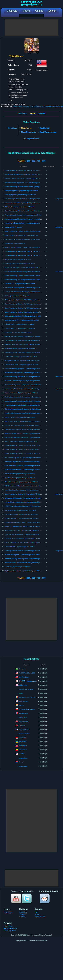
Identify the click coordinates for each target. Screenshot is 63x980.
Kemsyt (21, 762)
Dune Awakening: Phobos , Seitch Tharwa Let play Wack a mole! (28, 231)
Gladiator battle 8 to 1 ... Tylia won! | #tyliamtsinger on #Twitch (27, 433)
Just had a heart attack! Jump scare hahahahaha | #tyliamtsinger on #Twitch (32, 397)
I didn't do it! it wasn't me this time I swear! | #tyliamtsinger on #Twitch (29, 542)
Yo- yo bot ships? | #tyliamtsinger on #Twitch (21, 510)
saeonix (21, 705)
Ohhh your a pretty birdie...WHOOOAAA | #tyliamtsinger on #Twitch (29, 300)
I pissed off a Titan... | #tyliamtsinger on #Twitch (22, 365)
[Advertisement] (32, 28)
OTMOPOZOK (24, 729)
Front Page (8, 912)
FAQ (36, 912)
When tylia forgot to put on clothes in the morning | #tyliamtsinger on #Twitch (32, 462)
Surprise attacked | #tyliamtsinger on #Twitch (21, 348)
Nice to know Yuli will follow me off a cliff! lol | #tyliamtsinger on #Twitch (30, 389)
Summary (22, 113)
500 (44, 161)
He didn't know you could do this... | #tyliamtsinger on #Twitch (27, 344)
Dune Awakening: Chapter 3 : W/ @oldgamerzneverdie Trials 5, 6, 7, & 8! (31, 377)
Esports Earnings (10, 929)
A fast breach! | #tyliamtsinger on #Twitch (19, 324)
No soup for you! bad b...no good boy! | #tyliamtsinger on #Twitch (28, 530)
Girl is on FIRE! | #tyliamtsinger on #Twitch (20, 284)
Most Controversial (48, 132)
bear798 (22, 754)
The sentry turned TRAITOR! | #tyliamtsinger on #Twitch (25, 352)
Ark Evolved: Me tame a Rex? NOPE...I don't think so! (24, 502)
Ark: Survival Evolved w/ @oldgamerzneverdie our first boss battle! (28, 272)
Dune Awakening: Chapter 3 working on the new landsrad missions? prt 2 (31, 312)
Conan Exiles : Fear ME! (14, 227)
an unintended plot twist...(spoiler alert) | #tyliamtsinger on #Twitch (28, 401)
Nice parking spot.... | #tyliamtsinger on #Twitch (22, 191)
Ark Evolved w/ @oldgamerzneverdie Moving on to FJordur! (26, 174)
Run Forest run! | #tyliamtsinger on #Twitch (20, 478)
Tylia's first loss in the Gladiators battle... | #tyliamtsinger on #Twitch (29, 421)
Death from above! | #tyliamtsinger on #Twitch (21, 356)
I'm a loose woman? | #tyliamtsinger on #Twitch (22, 393)
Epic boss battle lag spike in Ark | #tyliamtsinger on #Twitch (26, 183)
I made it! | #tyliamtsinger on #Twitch (18, 567)
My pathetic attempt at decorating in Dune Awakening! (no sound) (28, 267)
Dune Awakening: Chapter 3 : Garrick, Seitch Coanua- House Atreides (30, 454)
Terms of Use (40, 917)
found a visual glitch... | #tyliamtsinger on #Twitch (22, 555)
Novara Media (24, 721)
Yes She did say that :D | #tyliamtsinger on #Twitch (23, 458)
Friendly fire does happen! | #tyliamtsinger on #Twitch (24, 336)
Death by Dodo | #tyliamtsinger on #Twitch (20, 263)
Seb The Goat (24, 677)
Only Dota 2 (23, 741)
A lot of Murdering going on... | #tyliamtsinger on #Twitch (25, 369)
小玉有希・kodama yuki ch (28, 681)
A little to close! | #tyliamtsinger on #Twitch (20, 328)
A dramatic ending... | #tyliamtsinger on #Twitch (22, 514)
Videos (22, 915)
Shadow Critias (24, 734)
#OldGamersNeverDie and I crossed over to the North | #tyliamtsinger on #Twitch (34, 486)
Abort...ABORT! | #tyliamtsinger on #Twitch (20, 474)
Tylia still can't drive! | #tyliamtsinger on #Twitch (22, 482)
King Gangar (23, 766)
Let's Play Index (10, 931)
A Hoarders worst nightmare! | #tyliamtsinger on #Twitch (25, 288)
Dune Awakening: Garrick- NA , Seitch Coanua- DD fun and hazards (29, 251)
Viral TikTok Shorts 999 (27, 673)
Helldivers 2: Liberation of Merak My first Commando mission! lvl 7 (28, 506)
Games (42, 113)
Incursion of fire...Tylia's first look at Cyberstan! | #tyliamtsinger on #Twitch (31, 563)
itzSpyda (22, 725)
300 (34, 161)
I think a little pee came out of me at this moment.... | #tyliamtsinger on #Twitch (33, 413)
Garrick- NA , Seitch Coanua (15, 243)
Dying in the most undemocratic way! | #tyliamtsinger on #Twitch (28, 340)
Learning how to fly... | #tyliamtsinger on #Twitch (22, 320)
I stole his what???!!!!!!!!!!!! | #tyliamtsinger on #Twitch (24, 538)
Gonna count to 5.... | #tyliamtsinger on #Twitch (22, 518)
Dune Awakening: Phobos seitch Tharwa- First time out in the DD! (28, 211)
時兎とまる (23, 717)
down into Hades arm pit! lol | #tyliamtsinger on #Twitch (24, 381)
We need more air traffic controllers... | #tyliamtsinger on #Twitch (28, 239)
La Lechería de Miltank (27, 709)
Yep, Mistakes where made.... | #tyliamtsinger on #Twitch (25, 490)
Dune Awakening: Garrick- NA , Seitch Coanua (21, 235)
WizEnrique (23, 746)
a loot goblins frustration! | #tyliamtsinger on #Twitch (23, 498)
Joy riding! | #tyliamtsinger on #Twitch (18, 259)
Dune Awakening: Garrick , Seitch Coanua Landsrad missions (27, 276)
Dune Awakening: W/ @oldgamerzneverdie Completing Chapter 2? (28, 280)
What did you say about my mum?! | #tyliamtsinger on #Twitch (27, 559)
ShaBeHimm (23, 758)
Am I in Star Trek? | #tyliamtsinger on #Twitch (21, 441)
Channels (23, 912)
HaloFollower (23, 713)
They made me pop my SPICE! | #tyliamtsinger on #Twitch (25, 429)
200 (28, 161)
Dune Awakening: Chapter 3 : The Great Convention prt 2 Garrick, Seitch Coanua (34, 449)
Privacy (38, 915)
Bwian (21, 693)
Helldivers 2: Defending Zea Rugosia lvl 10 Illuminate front (25, 292)
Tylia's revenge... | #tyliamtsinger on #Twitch (20, 417)
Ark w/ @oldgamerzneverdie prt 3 (17, 296)
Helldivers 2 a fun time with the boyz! (18, 332)
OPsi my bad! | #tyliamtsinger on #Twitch (19, 207)
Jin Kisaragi (23, 750)
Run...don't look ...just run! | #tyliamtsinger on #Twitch (24, 466)
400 (39, 161)
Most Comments (28, 132)
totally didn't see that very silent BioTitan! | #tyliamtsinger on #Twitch (29, 361)
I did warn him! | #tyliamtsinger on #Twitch (20, 547)
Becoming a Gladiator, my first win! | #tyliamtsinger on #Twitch (27, 437)
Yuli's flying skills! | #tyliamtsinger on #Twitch (21, 195)
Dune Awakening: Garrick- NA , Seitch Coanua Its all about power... (29, 170)
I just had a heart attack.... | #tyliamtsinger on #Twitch (24, 470)
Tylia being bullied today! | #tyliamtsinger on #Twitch (23, 215)
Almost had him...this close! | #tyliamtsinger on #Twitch (24, 179)
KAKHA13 (22, 737)
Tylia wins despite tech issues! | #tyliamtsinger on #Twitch (25, 405)
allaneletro (22, 669)
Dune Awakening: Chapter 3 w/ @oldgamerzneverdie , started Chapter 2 (30, 304)
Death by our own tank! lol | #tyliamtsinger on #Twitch (24, 551)
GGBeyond (8, 926)
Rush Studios (23, 701)
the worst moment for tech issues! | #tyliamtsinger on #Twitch (26, 409)
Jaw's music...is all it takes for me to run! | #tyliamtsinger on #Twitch (29, 219)
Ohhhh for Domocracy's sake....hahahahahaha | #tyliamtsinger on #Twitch (31, 522)
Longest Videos (32, 139)
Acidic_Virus (23, 685)
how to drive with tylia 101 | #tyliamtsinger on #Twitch (24, 373)
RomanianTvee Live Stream (29, 697)
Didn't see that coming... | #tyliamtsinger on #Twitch (23, 316)
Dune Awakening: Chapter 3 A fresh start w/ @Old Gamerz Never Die (29, 494)
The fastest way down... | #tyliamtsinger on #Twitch (23, 385)
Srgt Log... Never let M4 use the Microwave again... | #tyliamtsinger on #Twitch (33, 526)
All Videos (13, 128)
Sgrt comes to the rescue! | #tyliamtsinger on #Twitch (24, 571)
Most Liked (44, 128)
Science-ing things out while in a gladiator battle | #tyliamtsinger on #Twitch (31, 425)
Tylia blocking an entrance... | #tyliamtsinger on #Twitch (24, 534)
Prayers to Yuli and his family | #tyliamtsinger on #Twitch (25, 223)
